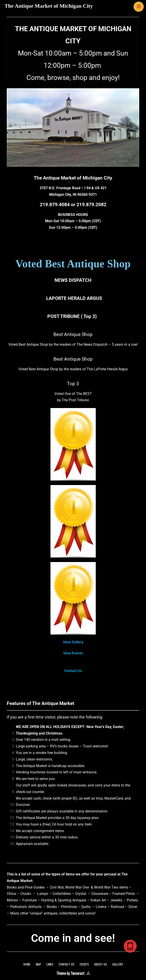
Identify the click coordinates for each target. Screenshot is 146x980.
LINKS (50, 964)
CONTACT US (66, 964)
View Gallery (73, 642)
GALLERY (118, 964)
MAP (38, 964)
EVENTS (84, 964)
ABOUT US (101, 964)
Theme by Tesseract (70, 973)
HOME (27, 964)
